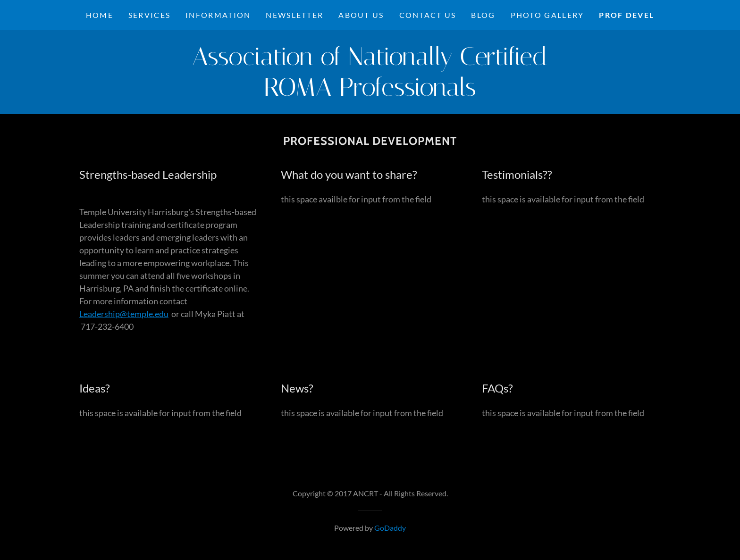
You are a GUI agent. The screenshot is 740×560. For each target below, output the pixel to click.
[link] (370, 92)
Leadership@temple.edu (124, 314)
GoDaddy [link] (390, 528)
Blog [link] (483, 15)
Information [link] (218, 15)
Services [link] (149, 15)
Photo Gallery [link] (547, 15)
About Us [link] (361, 15)
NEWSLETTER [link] (294, 15)
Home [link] (100, 15)
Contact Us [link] (428, 15)
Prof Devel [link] (626, 15)
